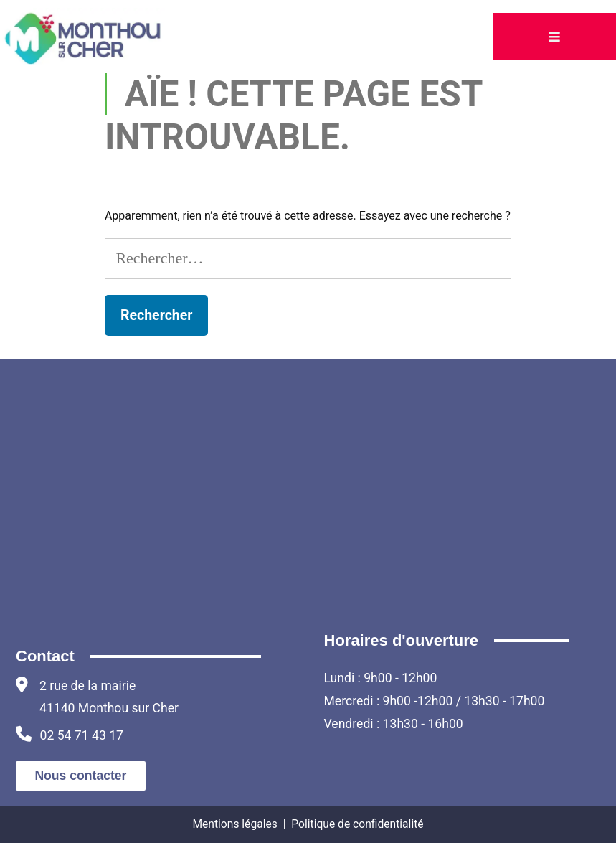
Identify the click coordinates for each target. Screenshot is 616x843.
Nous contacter (80, 776)
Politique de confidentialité (357, 824)
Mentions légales (234, 824)
